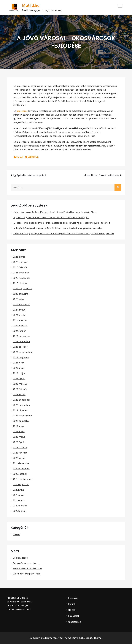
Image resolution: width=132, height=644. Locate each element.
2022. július (18, 426)
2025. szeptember (23, 289)
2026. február (20, 267)
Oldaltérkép (75, 622)
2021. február (20, 511)
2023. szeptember (23, 352)
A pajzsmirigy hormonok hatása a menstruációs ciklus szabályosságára (51, 218)
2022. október (20, 410)
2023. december (22, 336)
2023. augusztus (21, 357)
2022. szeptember (23, 416)
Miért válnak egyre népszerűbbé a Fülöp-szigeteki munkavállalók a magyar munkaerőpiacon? (64, 233)
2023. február (20, 389)
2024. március (20, 320)
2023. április (19, 379)
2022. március (20, 447)
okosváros (22, 111)
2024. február (20, 326)
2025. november (22, 278)
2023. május (19, 373)
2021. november (21, 469)
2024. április (19, 315)
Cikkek (16, 534)
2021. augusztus (21, 485)
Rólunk (72, 604)
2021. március (20, 506)
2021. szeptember (22, 479)
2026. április (19, 257)
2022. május (19, 437)
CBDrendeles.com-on (18, 609)
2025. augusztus (21, 294)
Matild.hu (31, 5)
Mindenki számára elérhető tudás (101, 175)
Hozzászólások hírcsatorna (27, 568)
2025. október (20, 283)
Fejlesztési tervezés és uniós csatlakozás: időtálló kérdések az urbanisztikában (55, 212)
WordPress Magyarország (27, 574)
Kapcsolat (74, 616)
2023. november (22, 342)
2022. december (22, 400)
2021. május (19, 495)
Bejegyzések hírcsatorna (26, 563)
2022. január (19, 458)
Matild (19, 157)
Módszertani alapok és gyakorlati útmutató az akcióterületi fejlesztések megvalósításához (62, 223)
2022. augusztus (21, 421)
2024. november (22, 304)
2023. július (18, 363)
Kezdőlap (73, 598)
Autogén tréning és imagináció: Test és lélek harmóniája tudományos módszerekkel (58, 228)
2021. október (20, 474)
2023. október (20, 347)
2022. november (22, 405)
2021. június (18, 490)
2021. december (21, 463)
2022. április (19, 442)
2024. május (19, 310)
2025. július (18, 299)
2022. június (19, 432)
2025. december (22, 273)
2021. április (19, 500)
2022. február (20, 453)
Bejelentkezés (20, 558)
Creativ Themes (94, 638)
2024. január (19, 331)
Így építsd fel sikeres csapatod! (30, 175)
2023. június (19, 368)
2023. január (19, 395)
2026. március (20, 262)
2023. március (20, 384)
